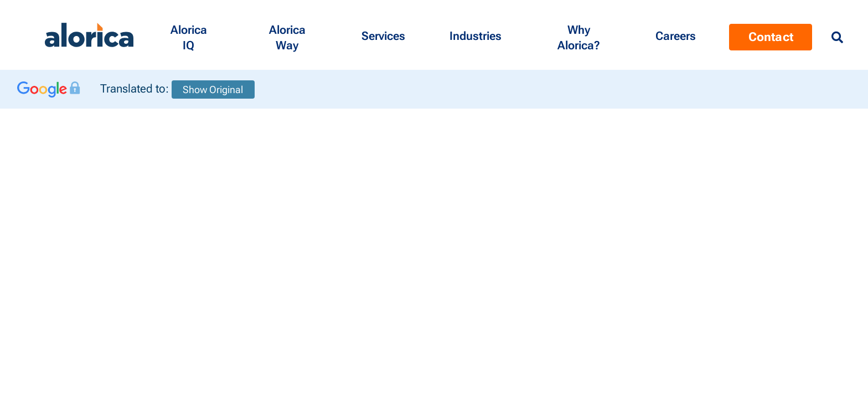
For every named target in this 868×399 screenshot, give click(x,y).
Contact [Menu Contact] (771, 37)
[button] (189, 35)
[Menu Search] (837, 38)
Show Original (213, 89)
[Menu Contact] (676, 35)
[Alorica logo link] (89, 35)
